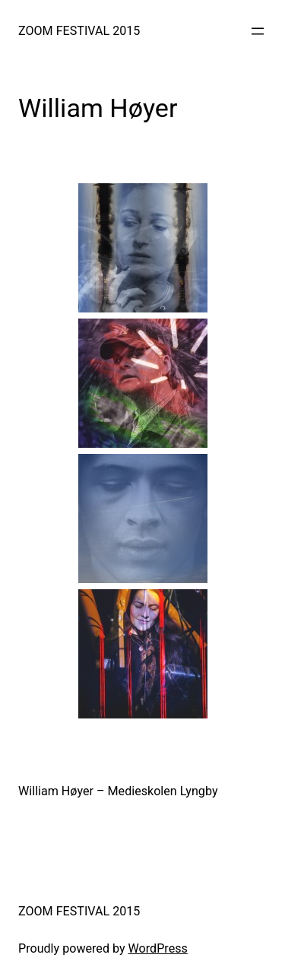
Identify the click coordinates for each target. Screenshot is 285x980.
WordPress (158, 948)
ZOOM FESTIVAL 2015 (79, 31)
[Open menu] (258, 31)
